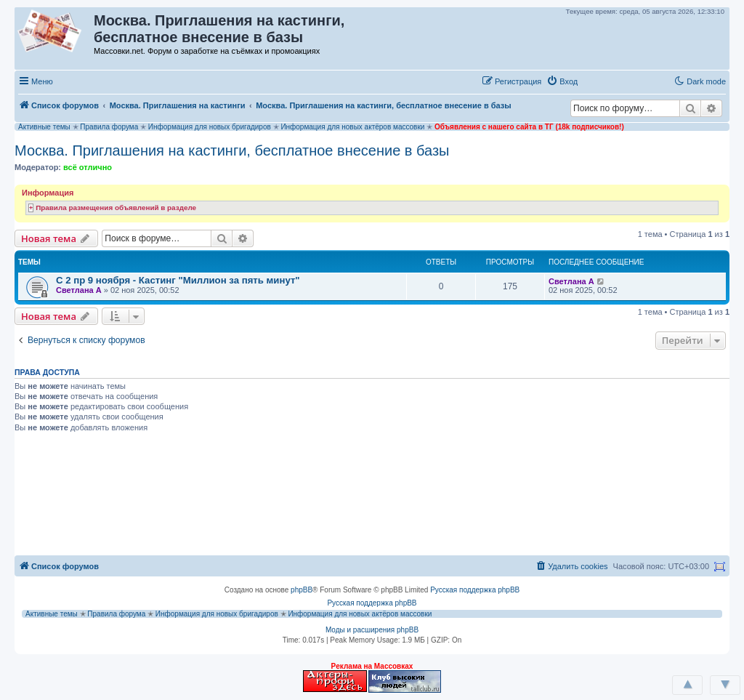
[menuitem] (562, 81)
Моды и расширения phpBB (372, 630)
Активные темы (44, 127)
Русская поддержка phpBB (475, 590)
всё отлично (88, 167)
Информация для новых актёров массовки (352, 127)
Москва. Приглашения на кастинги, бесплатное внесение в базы (232, 150)
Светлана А (79, 290)
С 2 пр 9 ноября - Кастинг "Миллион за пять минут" (178, 280)
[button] (598, 81)
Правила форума (109, 127)
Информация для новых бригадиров (210, 127)
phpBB (302, 590)
